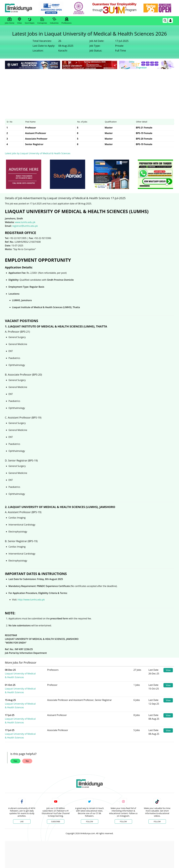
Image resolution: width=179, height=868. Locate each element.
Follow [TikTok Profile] (157, 803)
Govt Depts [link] (30, 21)
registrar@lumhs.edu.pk (25, 226)
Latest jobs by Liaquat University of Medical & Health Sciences (38, 153)
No (27, 743)
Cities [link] (20, 21)
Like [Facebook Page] (22, 803)
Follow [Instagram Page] (123, 803)
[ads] (24, 174)
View (168, 670)
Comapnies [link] (42, 21)
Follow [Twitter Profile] (89, 803)
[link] (53, 8)
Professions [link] (66, 21)
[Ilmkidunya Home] (21, 8)
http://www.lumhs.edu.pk (31, 600)
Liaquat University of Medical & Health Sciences (31, 672)
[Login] (170, 20)
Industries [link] (54, 21)
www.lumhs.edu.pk (25, 222)
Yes (15, 743)
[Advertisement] (90, 91)
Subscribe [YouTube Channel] (56, 803)
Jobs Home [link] (10, 21)
